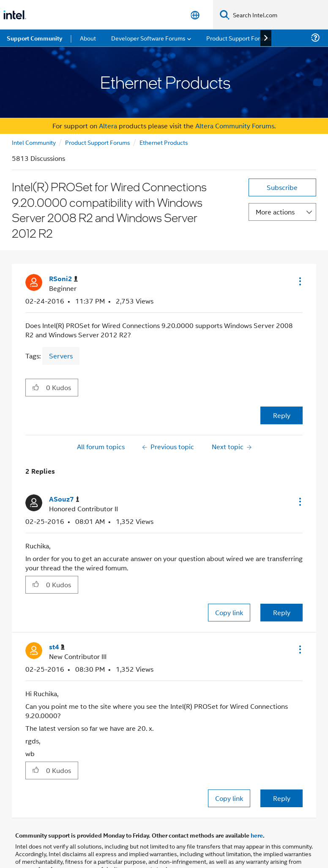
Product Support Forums (98, 142)
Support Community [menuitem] (34, 38)
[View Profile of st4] (57, 647)
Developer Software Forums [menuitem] (148, 38)
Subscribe (282, 187)
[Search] (225, 15)
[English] (195, 15)
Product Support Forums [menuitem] (239, 38)
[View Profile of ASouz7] (64, 499)
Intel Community (34, 142)
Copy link (229, 612)
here (257, 835)
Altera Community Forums (235, 126)
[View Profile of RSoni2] (63, 279)
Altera (108, 126)
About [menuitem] (88, 38)
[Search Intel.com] (279, 15)
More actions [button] (275, 212)
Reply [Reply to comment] (282, 612)
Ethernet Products (164, 142)
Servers (61, 356)
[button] (299, 281)
